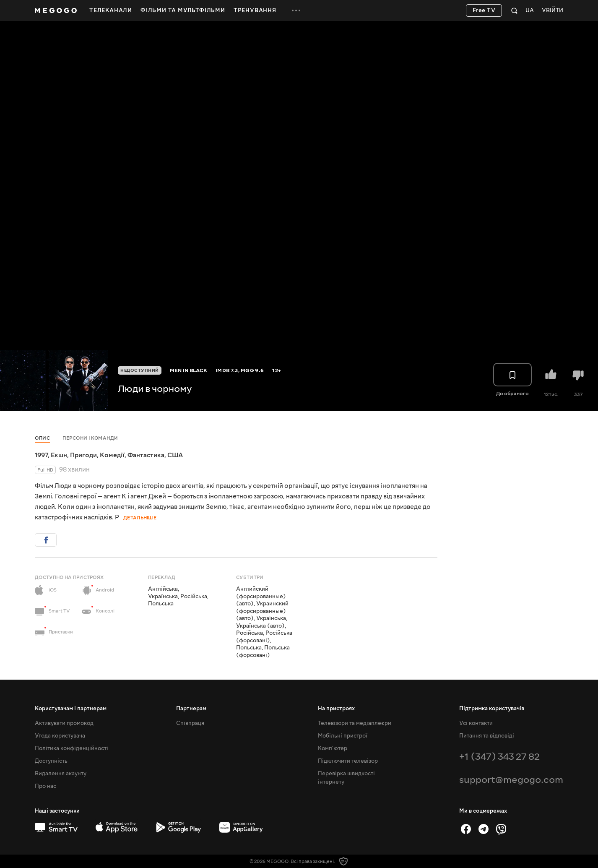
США (175, 455)
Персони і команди (90, 438)
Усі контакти (476, 723)
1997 (41, 455)
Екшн (59, 455)
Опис (42, 438)
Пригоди (83, 455)
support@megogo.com (511, 780)
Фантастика (146, 455)
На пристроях (336, 709)
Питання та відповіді (487, 736)
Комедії (112, 455)
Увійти (552, 11)
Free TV (484, 10)
